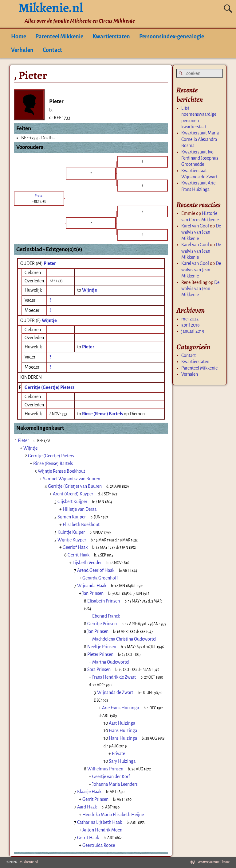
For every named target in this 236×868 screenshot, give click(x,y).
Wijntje (49, 320)
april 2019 (191, 325)
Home (19, 37)
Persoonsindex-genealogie (172, 37)
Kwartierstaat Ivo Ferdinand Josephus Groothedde (200, 158)
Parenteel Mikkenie (59, 37)
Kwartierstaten (111, 37)
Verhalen (22, 50)
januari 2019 (193, 331)
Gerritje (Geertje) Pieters (49, 387)
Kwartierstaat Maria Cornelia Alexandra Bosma (200, 139)
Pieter (50, 263)
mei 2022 (190, 319)
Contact (52, 50)
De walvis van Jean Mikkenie (201, 232)
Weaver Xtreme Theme (214, 862)
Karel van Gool (195, 226)
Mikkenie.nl (29, 862)
